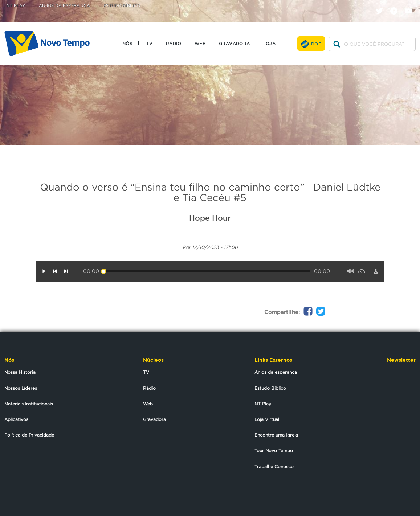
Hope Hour (210, 218)
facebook (397, 5)
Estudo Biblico (270, 388)
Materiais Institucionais (29, 404)
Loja (270, 43)
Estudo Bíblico (122, 6)
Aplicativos (16, 419)
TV (150, 43)
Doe (316, 44)
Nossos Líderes (21, 388)
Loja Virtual (267, 419)
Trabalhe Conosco (274, 466)
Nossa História (20, 372)
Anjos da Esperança (64, 6)
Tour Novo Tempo (274, 451)
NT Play (16, 6)
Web (200, 43)
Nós (127, 43)
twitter (382, 5)
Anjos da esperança (276, 372)
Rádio (174, 43)
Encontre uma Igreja (276, 435)
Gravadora (235, 43)
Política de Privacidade (29, 435)
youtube (411, 5)
